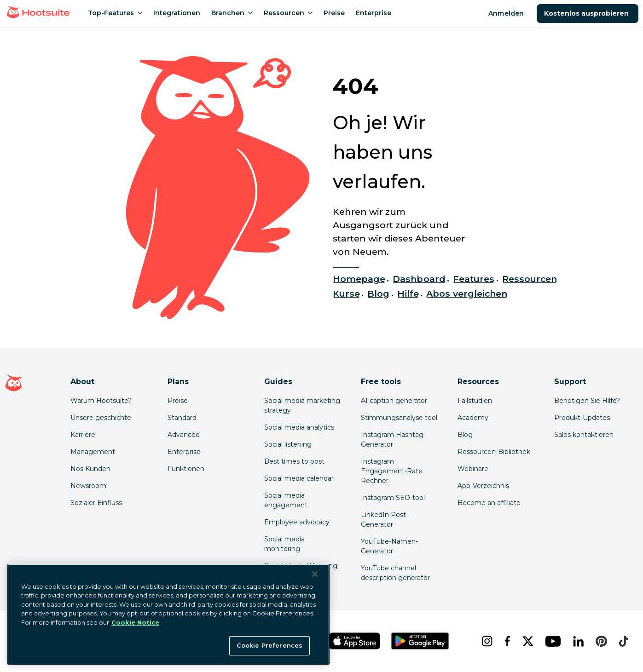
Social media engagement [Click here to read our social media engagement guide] (286, 500)
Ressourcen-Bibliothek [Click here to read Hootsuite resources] (494, 452)
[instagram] (486, 641)
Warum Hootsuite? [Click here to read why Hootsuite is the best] (101, 401)
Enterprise (184, 452)
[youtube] (551, 641)
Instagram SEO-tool (393, 498)
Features (474, 279)
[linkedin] (577, 641)
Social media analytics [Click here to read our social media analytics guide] (299, 427)
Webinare (473, 469)
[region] (168, 614)
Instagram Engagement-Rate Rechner (392, 471)
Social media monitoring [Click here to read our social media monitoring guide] (284, 544)
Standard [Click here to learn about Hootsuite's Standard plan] (182, 418)
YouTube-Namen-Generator (389, 546)
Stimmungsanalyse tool (399, 418)
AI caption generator (394, 401)
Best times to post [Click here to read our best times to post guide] (294, 461)
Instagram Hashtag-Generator (393, 439)
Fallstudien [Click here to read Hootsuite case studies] (475, 401)
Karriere (83, 435)
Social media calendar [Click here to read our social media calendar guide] (299, 478)
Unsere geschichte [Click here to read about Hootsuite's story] (101, 418)
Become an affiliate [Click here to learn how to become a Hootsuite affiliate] (489, 503)
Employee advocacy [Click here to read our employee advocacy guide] (297, 522)
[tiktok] (623, 641)
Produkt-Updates (582, 418)
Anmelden (506, 13)
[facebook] (506, 641)
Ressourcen (530, 279)
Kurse (346, 293)
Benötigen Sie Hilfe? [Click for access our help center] (587, 401)
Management (93, 452)
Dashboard (419, 279)
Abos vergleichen (467, 293)
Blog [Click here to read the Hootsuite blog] (465, 435)
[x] (527, 641)
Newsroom (88, 486)
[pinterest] (600, 641)
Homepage (359, 279)
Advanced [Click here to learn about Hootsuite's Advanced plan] (184, 435)
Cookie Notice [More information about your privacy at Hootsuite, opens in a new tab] (135, 622)
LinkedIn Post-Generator (385, 520)
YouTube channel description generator (395, 573)
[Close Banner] (315, 574)
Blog (378, 293)
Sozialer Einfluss (96, 503)
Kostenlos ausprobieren (588, 13)
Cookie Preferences (269, 645)
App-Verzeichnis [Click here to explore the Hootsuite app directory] (483, 486)
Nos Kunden (90, 469)
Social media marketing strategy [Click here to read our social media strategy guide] (302, 405)
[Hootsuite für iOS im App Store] (354, 641)
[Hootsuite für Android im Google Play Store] (420, 641)
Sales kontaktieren (584, 435)
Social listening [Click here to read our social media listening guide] (288, 444)
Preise (178, 401)
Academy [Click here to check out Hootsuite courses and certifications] (473, 418)
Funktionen (186, 469)
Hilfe (408, 293)
